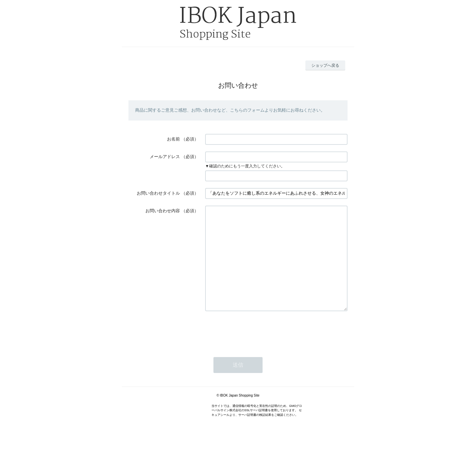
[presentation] (256, 351)
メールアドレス (165, 157)
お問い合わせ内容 (163, 211)
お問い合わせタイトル (158, 193)
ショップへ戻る (325, 65)
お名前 (173, 139)
